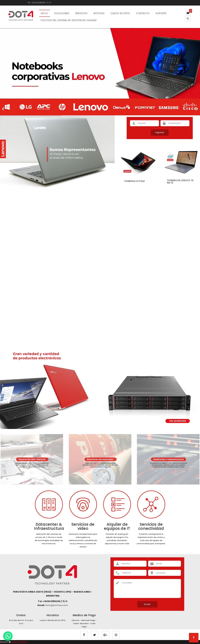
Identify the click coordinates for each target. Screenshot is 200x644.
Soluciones (62, 13)
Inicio (45, 13)
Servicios (81, 13)
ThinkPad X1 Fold (134, 181)
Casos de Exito (120, 13)
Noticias (99, 13)
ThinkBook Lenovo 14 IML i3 (180, 182)
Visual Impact (19, 642)
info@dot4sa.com (57, 605)
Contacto (143, 13)
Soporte (161, 13)
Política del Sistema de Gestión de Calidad (69, 20)
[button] (3, 107)
